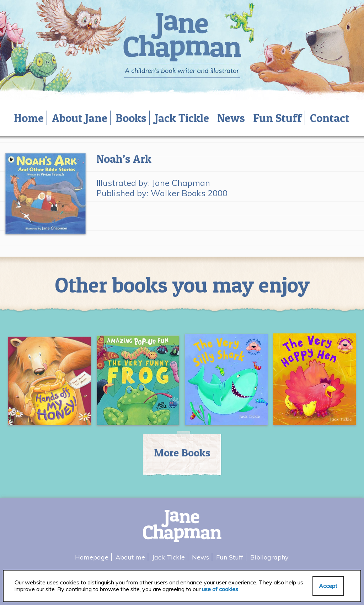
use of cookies (220, 589)
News (231, 118)
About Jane (80, 118)
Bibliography (269, 557)
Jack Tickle (182, 118)
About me (130, 557)
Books (131, 118)
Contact (330, 118)
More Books (182, 453)
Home (29, 118)
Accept (328, 586)
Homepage (92, 557)
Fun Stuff (277, 118)
